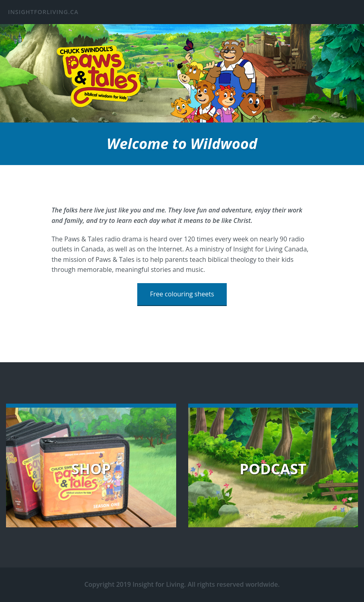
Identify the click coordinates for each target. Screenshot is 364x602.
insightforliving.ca (43, 12)
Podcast (273, 469)
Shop (91, 469)
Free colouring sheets (182, 294)
